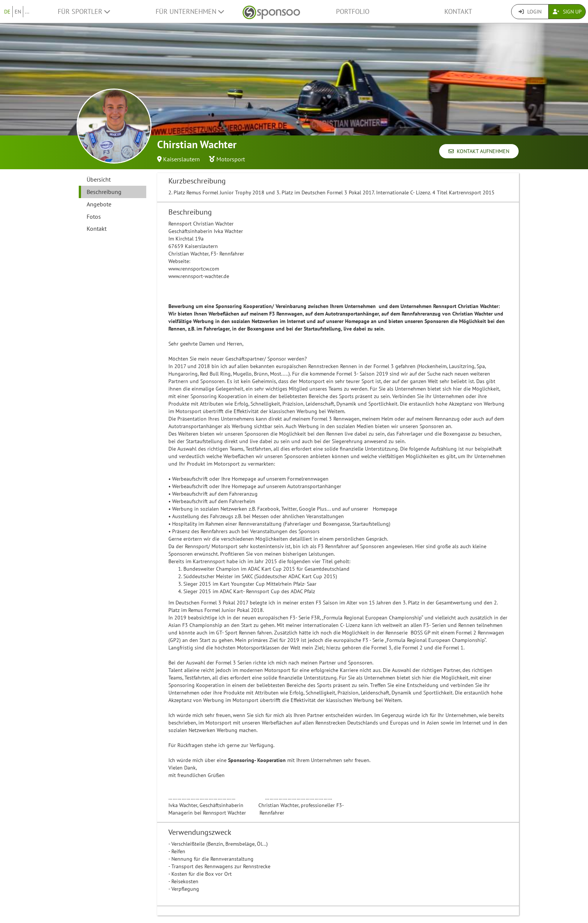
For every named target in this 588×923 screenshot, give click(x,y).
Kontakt (458, 11)
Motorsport (231, 159)
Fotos (94, 216)
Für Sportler (84, 11)
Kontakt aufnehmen (479, 151)
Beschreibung (104, 192)
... (27, 12)
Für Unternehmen (190, 11)
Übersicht (99, 179)
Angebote (99, 204)
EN (18, 12)
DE (7, 12)
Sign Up (567, 12)
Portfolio (353, 11)
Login (530, 12)
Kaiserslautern (181, 159)
